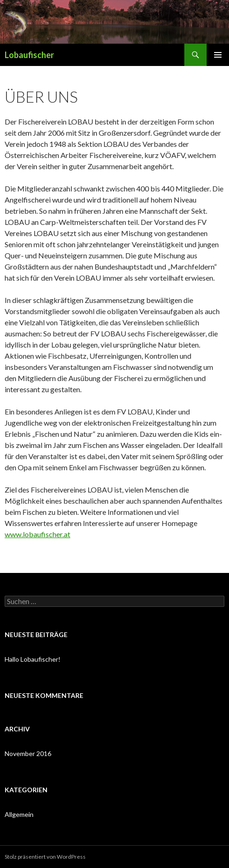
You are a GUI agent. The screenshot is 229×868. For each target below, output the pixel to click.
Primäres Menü (218, 55)
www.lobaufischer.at (37, 534)
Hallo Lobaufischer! (33, 659)
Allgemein (19, 814)
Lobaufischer (29, 55)
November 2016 (28, 753)
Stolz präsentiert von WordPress (45, 857)
